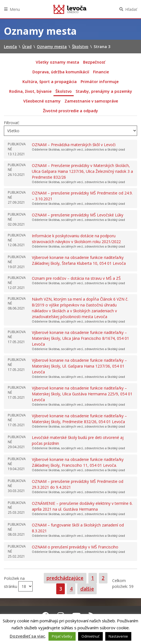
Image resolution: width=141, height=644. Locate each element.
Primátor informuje (100, 82)
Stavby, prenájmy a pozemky (104, 91)
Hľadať (131, 9)
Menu (15, 9)
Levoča (70, 9)
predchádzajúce (65, 578)
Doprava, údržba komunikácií (61, 72)
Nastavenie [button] (118, 636)
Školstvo (64, 91)
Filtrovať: (12, 123)
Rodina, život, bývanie (30, 91)
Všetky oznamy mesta (57, 62)
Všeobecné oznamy (42, 101)
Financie (101, 72)
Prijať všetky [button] (62, 636)
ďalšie (87, 589)
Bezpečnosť (94, 62)
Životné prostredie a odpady (70, 111)
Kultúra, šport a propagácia (50, 82)
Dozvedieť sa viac (27, 636)
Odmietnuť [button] (90, 636)
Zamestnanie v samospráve (91, 101)
